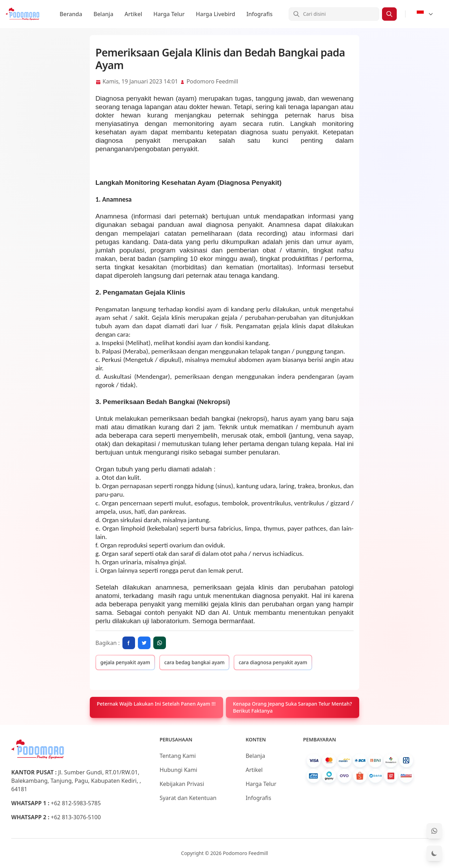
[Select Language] (425, 14)
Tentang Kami (178, 756)
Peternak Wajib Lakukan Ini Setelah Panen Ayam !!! (156, 704)
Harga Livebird (215, 14)
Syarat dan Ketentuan (188, 798)
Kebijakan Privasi (182, 784)
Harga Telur (169, 14)
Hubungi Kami (178, 770)
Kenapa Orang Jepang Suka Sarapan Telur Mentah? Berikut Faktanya (292, 707)
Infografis (259, 14)
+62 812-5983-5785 (76, 803)
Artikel (133, 14)
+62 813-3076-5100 (76, 817)
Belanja (103, 14)
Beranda (71, 14)
